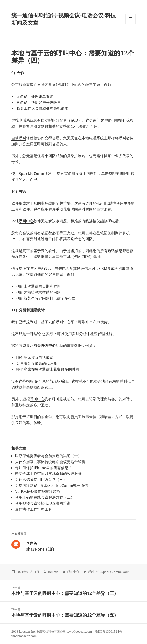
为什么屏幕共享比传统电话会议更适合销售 (50, 462)
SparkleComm (32, 173)
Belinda (53, 572)
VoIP (125, 572)
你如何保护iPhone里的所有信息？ (44, 468)
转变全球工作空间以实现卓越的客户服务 (48, 473)
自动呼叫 (19, 138)
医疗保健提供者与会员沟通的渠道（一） (48, 456)
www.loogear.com (24, 636)
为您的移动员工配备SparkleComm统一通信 (52, 485)
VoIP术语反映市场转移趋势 (38, 491)
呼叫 (52, 120)
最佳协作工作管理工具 (34, 509)
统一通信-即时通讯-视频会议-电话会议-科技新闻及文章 (64, 19)
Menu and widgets (131, 24)
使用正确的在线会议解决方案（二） (45, 497)
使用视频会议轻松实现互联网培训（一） (48, 503)
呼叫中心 (26, 221)
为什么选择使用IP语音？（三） (41, 479)
